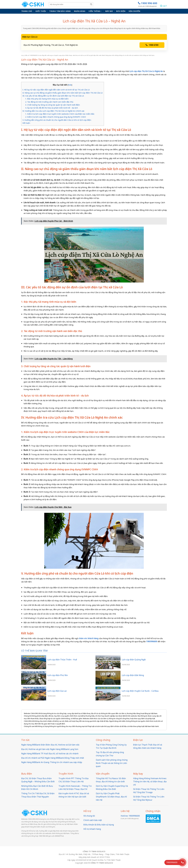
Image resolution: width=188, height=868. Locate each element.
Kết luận (26, 123)
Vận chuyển (134, 11)
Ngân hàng (80, 11)
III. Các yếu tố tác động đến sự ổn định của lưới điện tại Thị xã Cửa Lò (53, 96)
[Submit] (91, 4)
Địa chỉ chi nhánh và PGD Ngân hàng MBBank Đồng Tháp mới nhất (53, 758)
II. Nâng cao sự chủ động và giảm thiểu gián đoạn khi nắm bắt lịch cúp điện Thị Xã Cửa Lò (63, 93)
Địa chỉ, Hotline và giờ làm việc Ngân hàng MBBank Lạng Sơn (50, 749)
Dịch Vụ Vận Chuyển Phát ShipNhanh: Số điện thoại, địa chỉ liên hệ (111, 797)
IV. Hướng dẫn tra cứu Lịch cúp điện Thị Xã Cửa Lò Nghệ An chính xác (54, 111)
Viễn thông (95, 11)
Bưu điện (121, 11)
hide (70, 85)
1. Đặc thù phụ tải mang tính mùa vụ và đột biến (47, 99)
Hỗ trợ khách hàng (92, 829)
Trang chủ (27, 11)
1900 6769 (152, 45)
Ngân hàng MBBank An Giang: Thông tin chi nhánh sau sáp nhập (52, 762)
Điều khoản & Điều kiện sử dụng (99, 825)
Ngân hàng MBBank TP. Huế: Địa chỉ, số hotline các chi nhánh (50, 754)
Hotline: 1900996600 (130, 816)
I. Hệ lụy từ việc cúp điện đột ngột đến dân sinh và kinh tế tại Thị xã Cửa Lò (56, 90)
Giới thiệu (41, 11)
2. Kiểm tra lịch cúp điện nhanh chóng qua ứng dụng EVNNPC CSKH (56, 117)
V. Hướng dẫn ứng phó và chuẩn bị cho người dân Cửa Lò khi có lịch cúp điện (57, 120)
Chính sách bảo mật (93, 820)
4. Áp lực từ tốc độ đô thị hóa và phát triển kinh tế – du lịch (52, 108)
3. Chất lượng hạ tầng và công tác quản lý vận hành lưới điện (53, 105)
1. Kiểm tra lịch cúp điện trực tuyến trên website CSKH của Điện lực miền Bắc (60, 114)
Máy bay (109, 11)
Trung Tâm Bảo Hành (60, 11)
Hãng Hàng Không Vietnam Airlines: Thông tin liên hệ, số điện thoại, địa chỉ (150, 782)
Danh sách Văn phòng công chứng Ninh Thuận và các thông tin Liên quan (112, 763)
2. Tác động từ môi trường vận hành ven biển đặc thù (49, 102)
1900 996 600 (148, 4)
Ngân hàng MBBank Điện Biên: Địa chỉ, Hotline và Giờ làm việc (50, 745)
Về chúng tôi (89, 816)
